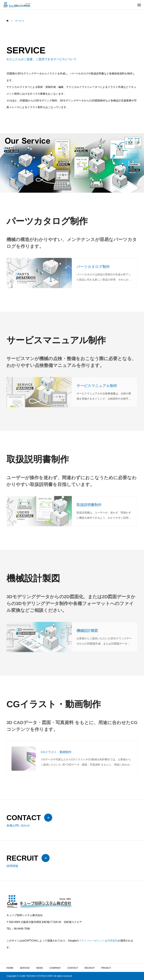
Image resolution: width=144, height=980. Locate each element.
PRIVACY (106, 968)
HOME (10, 968)
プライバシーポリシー (92, 941)
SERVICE (25, 968)
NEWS (40, 968)
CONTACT (73, 968)
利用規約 (113, 941)
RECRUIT (90, 968)
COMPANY (55, 968)
